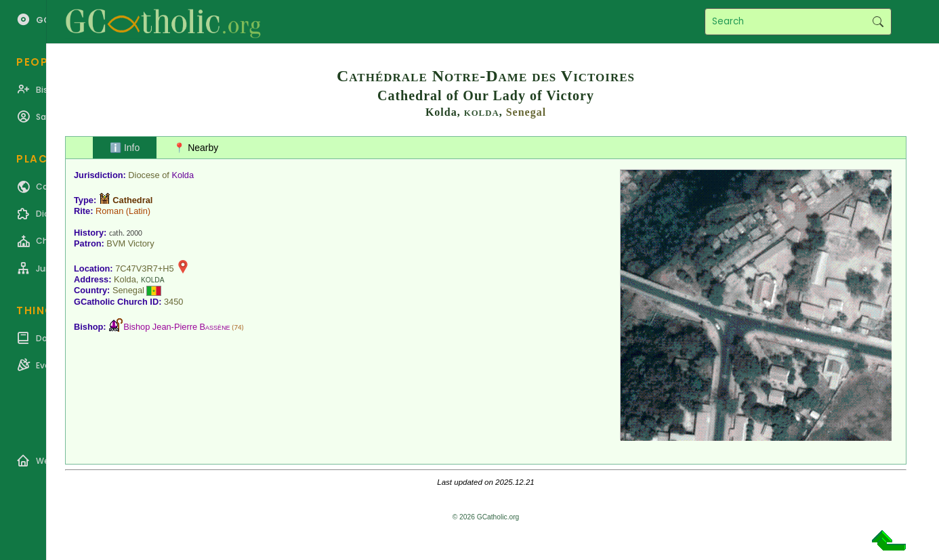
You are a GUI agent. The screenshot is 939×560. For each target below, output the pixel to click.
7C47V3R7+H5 (144, 268)
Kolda (183, 175)
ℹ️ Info (125, 148)
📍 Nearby (196, 148)
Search (878, 22)
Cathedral (132, 200)
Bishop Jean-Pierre (176, 327)
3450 (173, 302)
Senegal (526, 112)
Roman (109, 211)
